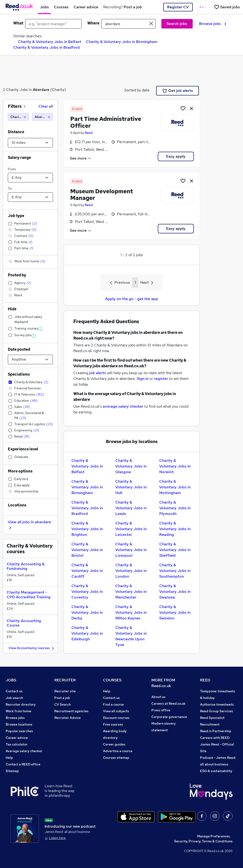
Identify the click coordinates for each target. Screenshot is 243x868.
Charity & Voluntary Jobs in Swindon (175, 612)
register (161, 379)
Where (93, 23)
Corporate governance (169, 717)
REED (205, 680)
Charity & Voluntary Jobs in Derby (87, 612)
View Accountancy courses (32, 648)
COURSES (112, 680)
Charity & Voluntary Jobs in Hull (131, 487)
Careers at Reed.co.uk (168, 703)
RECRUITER (65, 680)
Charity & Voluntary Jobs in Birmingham (122, 42)
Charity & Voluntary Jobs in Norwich (175, 466)
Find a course (113, 704)
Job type (16, 216)
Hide (12, 309)
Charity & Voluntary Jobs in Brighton (87, 529)
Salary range (19, 158)
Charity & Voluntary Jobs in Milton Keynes (131, 612)
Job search (14, 698)
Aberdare (41, 90)
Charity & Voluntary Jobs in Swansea (175, 592)
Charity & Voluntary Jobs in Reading (175, 529)
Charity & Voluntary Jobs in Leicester (131, 529)
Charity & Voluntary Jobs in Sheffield (175, 550)
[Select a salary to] (30, 197)
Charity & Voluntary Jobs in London (131, 571)
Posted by (17, 275)
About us (158, 697)
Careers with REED (215, 738)
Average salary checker (24, 751)
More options (20, 471)
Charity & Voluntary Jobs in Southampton (175, 571)
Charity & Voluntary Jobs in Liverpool (131, 550)
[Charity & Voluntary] (18, 117)
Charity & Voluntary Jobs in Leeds (131, 508)
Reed (89, 133)
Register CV (178, 7)
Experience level (23, 449)
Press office (161, 710)
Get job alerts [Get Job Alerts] (178, 91)
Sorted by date (137, 90)
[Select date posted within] (30, 359)
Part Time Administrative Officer (106, 122)
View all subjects (116, 711)
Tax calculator (17, 744)
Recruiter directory (21, 704)
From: (12, 169)
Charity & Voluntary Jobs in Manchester (131, 592)
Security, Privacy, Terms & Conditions (203, 841)
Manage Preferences (214, 836)
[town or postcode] (129, 24)
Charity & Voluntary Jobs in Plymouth (175, 508)
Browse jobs (213, 24)
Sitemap (12, 771)
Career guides (114, 744)
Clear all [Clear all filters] (46, 106)
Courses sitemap (116, 758)
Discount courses (116, 718)
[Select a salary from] (30, 178)
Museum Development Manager (102, 195)
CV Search (63, 704)
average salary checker (123, 406)
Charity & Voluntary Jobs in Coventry (87, 592)
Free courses (113, 724)
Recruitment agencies (71, 711)
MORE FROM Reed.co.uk (163, 683)
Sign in (143, 379)
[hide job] (192, 108)
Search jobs (177, 24)
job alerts (98, 373)
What (18, 23)
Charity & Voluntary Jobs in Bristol (87, 550)
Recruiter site (65, 691)
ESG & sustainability (216, 771)
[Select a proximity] (30, 143)
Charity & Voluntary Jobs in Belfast (50, 42)
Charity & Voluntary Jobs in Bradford (47, 47)
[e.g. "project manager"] (53, 24)
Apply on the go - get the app (132, 299)
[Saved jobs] (227, 7)
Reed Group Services (217, 711)
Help (9, 758)
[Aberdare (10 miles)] (42, 117)
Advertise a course (118, 751)
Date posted (19, 349)
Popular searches (19, 731)
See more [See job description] (81, 158)
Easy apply (176, 156)
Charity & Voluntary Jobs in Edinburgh (87, 633)
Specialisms (19, 374)
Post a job (62, 698)
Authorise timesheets (217, 704)
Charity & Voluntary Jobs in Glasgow (131, 466)
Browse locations (19, 724)
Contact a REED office (23, 764)
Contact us (14, 691)
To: (10, 189)
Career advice (17, 738)
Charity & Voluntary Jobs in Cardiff (87, 571)
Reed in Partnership (216, 731)
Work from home (19, 711)
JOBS (11, 680)
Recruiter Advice (68, 718)
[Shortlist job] (183, 108)
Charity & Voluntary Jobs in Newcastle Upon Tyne (131, 636)
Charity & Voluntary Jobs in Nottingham (175, 487)
